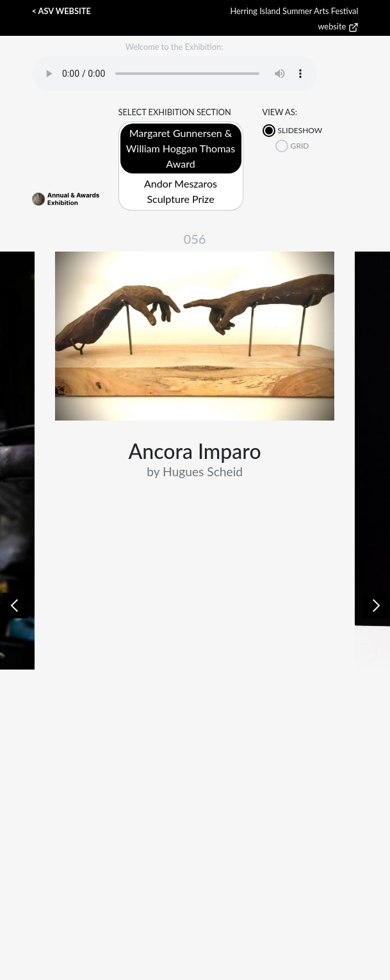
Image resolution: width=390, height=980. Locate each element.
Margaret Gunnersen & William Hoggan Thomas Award (181, 148)
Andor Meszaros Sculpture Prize (181, 191)
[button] (15, 606)
